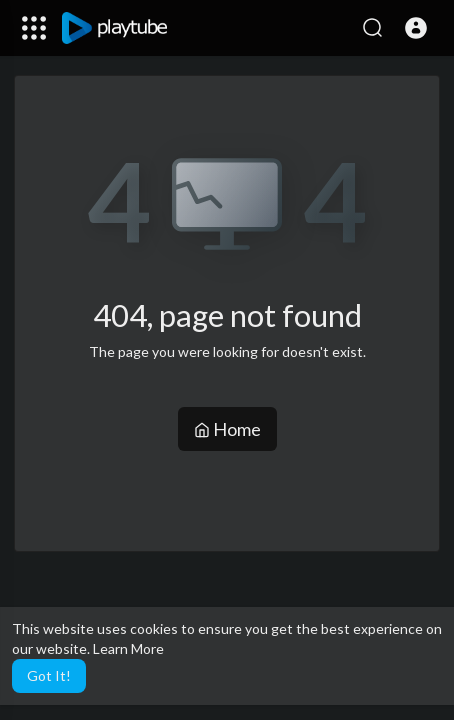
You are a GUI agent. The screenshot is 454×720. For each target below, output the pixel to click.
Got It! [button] (49, 675)
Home (227, 429)
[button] (416, 28)
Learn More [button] (128, 648)
